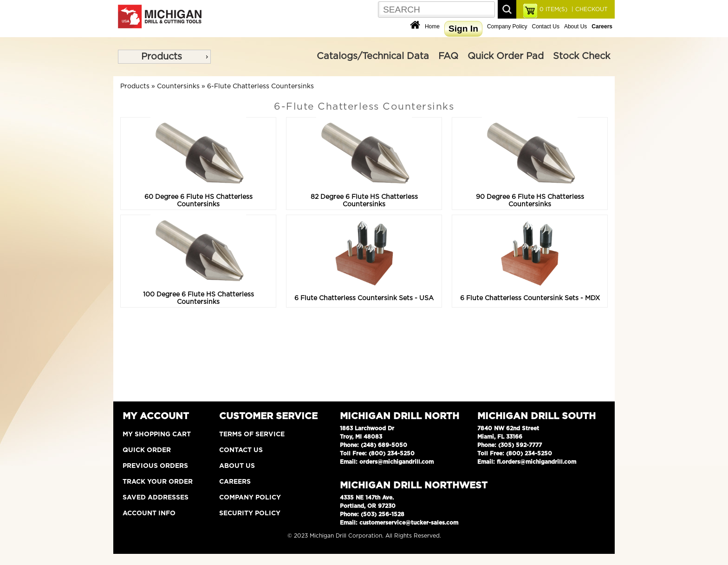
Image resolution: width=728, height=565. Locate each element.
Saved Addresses (156, 498)
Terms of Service (252, 434)
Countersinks (178, 86)
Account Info (149, 513)
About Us (575, 26)
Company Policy (507, 26)
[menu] (164, 57)
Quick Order (147, 450)
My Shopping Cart (157, 434)
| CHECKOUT (589, 9)
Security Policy (250, 513)
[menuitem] (164, 57)
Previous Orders (155, 466)
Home (432, 26)
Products (162, 57)
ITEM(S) (553, 9)
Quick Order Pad (506, 56)
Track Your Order (158, 482)
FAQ (448, 56)
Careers (235, 482)
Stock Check (582, 56)
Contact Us (546, 26)
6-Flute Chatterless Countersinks (260, 86)
